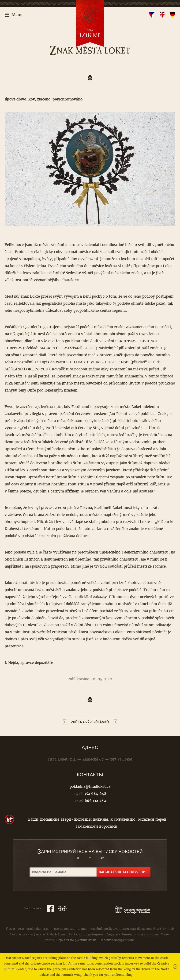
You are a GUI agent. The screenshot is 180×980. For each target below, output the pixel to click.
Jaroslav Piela (44, 934)
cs (152, 15)
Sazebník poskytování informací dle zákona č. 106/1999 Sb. (133, 929)
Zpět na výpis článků (90, 722)
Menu (17, 15)
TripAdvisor (62, 908)
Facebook (50, 908)
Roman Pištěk (67, 934)
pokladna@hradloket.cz (90, 786)
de (172, 15)
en (162, 15)
